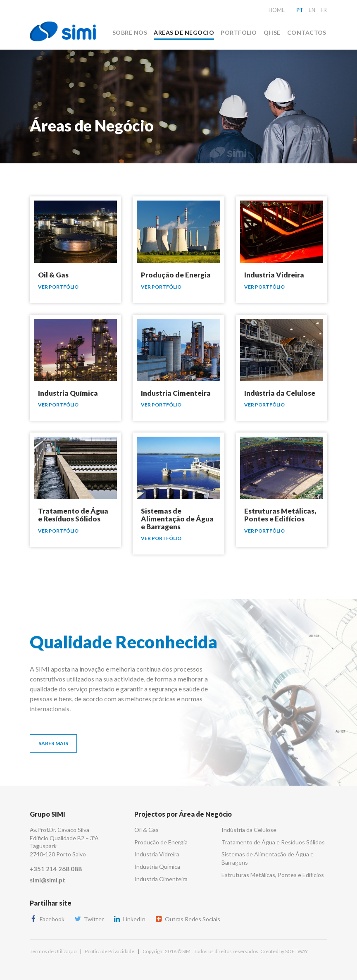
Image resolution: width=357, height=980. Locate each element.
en (312, 10)
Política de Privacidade (109, 951)
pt (300, 10)
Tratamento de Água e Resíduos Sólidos (273, 842)
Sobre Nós (130, 32)
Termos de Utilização (53, 951)
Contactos (307, 32)
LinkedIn (129, 919)
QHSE (272, 32)
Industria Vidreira (157, 854)
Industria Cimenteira (161, 879)
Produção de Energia (161, 842)
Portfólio (239, 32)
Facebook (47, 919)
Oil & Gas (146, 830)
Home (277, 10)
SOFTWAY (296, 951)
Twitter (89, 919)
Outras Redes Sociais (188, 919)
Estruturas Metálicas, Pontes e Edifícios (273, 875)
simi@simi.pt (48, 880)
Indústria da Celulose (249, 830)
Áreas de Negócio (184, 32)
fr (324, 10)
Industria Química (157, 866)
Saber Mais (53, 743)
